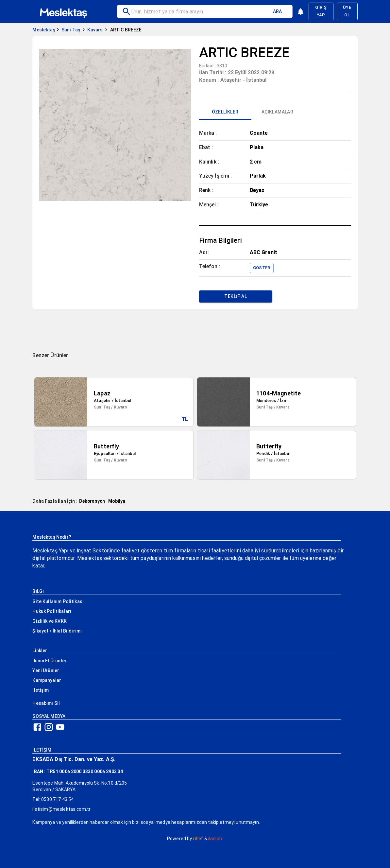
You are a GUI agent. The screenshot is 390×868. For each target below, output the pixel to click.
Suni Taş (71, 30)
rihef (198, 839)
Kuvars (95, 30)
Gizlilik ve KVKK (49, 621)
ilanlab (215, 839)
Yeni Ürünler (46, 670)
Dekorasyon (92, 501)
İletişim (41, 690)
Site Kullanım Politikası (58, 601)
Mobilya (117, 501)
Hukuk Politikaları (52, 611)
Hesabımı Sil (46, 703)
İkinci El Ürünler (50, 661)
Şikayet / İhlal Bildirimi (57, 631)
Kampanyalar (47, 680)
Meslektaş (44, 30)
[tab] (225, 112)
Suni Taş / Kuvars (110, 407)
